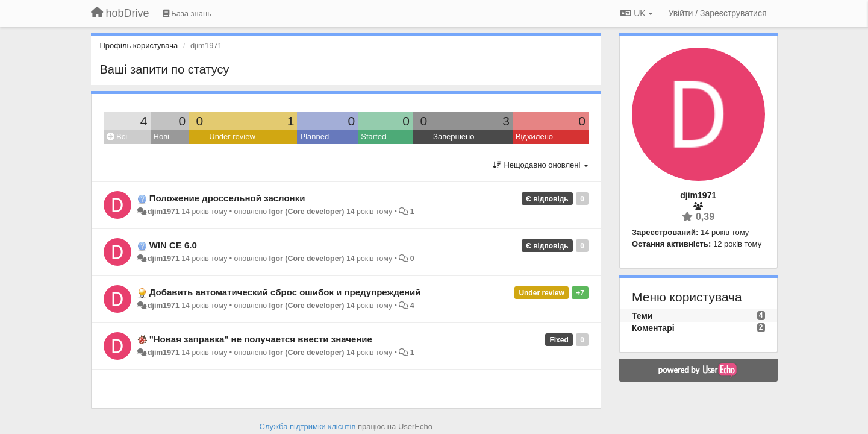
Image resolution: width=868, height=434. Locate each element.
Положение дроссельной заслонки (227, 198)
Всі (117, 137)
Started (373, 137)
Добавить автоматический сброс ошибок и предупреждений (285, 292)
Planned (314, 137)
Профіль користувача (139, 46)
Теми (642, 316)
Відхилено (534, 137)
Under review (232, 137)
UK (636, 13)
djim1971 (164, 212)
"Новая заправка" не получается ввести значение (261, 339)
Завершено (454, 137)
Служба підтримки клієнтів (308, 426)
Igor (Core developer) (307, 212)
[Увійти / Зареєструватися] (718, 13)
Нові (161, 137)
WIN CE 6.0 (173, 245)
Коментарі (653, 328)
